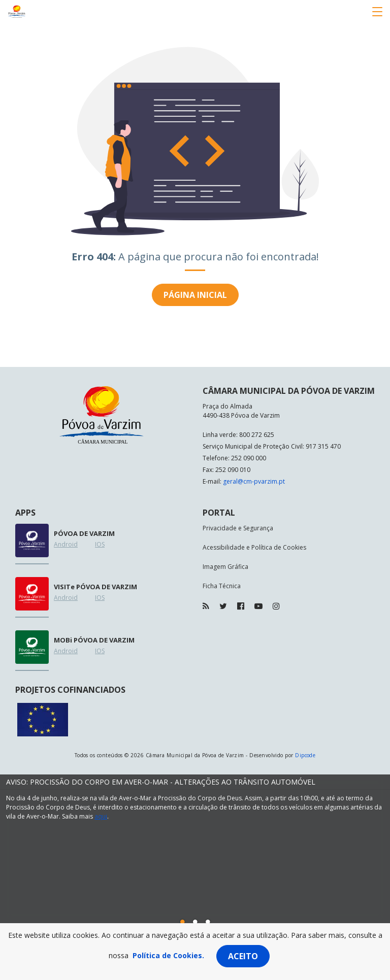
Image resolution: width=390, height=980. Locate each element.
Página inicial (195, 295)
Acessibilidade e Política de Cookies (254, 547)
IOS (100, 544)
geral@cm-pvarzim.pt (254, 481)
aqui (101, 816)
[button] (183, 922)
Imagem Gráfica (225, 567)
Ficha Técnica (222, 586)
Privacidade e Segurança (238, 528)
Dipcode (305, 755)
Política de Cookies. (168, 955)
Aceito (243, 956)
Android (66, 544)
